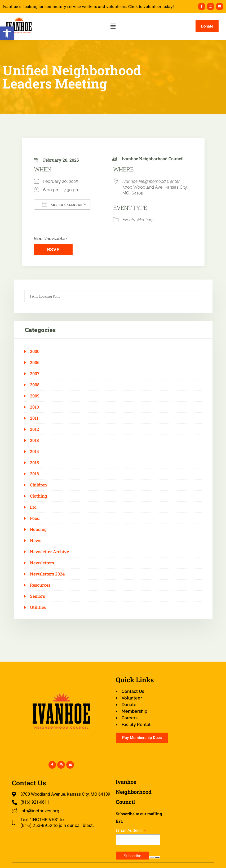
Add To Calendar (62, 205)
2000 (35, 351)
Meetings (146, 220)
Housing (38, 529)
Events (129, 220)
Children (38, 485)
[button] (7, 33)
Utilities (38, 607)
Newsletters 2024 (47, 574)
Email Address (131, 831)
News (36, 541)
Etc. (34, 507)
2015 (34, 463)
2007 (35, 374)
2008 (35, 385)
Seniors (37, 596)
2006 (35, 362)
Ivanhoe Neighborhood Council (153, 159)
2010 (34, 407)
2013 (34, 440)
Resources (40, 585)
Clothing (38, 496)
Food (35, 518)
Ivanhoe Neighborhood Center (151, 181)
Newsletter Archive (49, 552)
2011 (34, 418)
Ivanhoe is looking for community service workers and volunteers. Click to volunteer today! (88, 6)
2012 (34, 429)
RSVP (53, 249)
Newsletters (42, 563)
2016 (34, 474)
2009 (35, 396)
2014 (34, 451)
